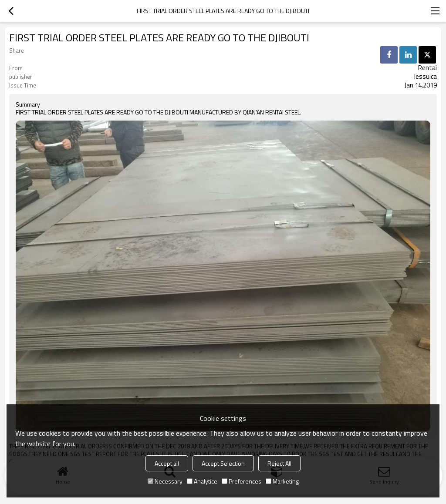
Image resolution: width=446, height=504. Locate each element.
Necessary (165, 481)
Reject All (279, 463)
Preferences (242, 481)
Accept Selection (223, 463)
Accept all (167, 463)
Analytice (202, 481)
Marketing (282, 481)
